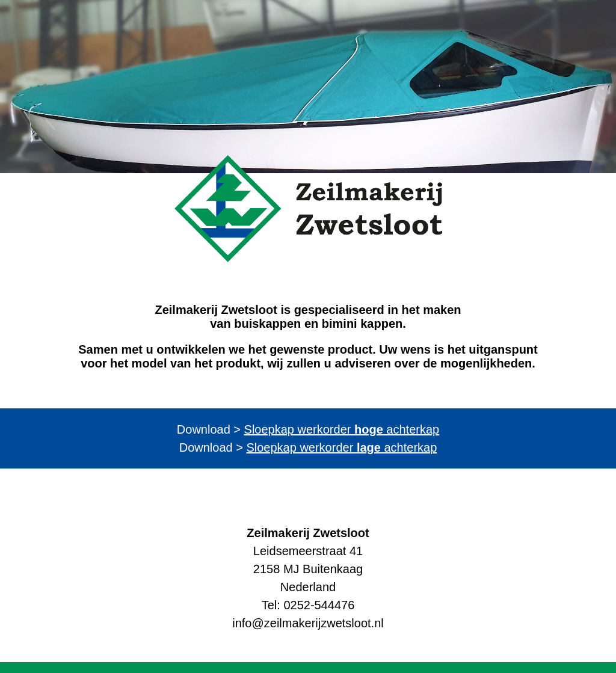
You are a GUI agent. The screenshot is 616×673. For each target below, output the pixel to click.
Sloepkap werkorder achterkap (342, 429)
